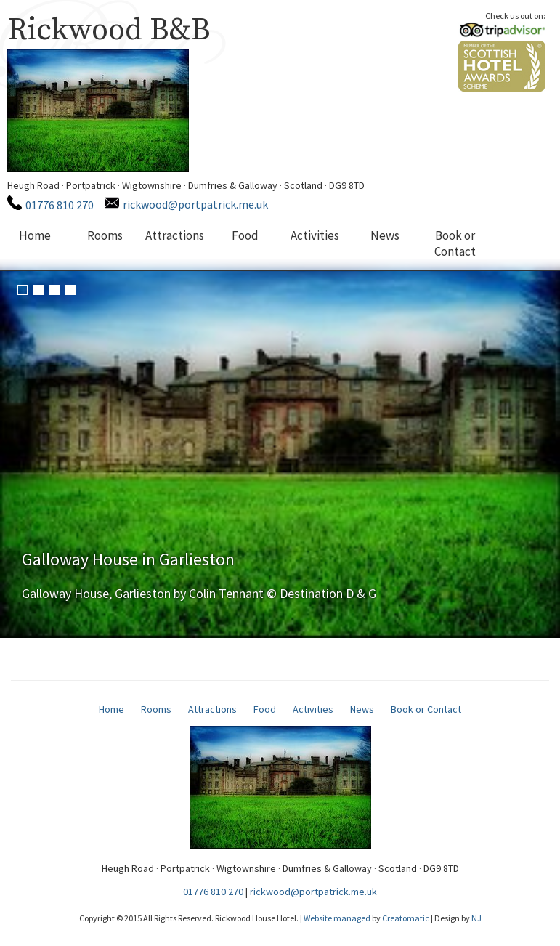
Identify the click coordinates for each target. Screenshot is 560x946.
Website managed (337, 918)
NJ (476, 918)
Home (35, 235)
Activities (315, 235)
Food (245, 235)
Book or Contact (455, 243)
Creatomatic (406, 918)
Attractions (175, 235)
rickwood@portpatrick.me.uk (195, 204)
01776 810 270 (60, 205)
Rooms (105, 235)
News (385, 235)
